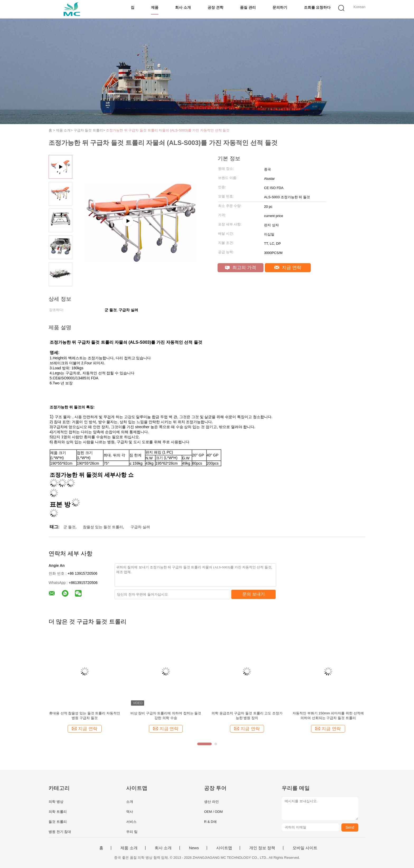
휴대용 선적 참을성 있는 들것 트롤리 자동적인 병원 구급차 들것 (85, 716)
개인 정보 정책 (262, 848)
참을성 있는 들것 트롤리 (103, 527)
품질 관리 (248, 7)
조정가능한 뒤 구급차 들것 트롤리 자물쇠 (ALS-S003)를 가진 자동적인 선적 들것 (168, 130)
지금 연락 (288, 268)
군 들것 (69, 527)
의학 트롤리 (58, 812)
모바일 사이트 (305, 848)
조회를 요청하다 (317, 7)
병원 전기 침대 (60, 832)
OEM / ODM (213, 812)
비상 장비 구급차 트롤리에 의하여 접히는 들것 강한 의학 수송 (166, 716)
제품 (155, 7)
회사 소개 (183, 7)
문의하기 (280, 7)
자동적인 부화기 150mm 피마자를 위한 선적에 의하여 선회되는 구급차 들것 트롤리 (328, 716)
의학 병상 (56, 802)
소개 (130, 802)
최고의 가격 (240, 268)
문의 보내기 (253, 594)
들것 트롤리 (58, 822)
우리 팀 (132, 832)
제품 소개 (129, 848)
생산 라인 (211, 802)
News (194, 848)
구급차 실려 (140, 527)
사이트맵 (224, 848)
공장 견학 (215, 7)
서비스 (131, 822)
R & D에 (210, 822)
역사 (130, 812)
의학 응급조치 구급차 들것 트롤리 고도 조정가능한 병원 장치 (247, 716)
